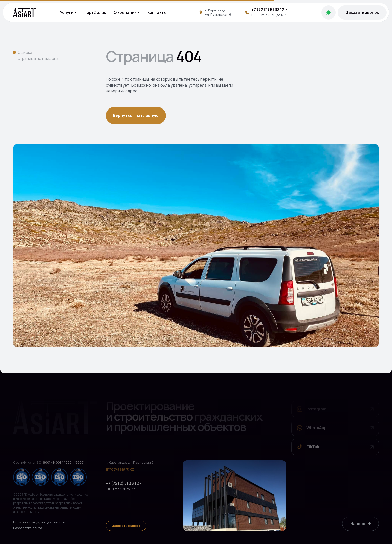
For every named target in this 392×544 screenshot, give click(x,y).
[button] (362, 12)
